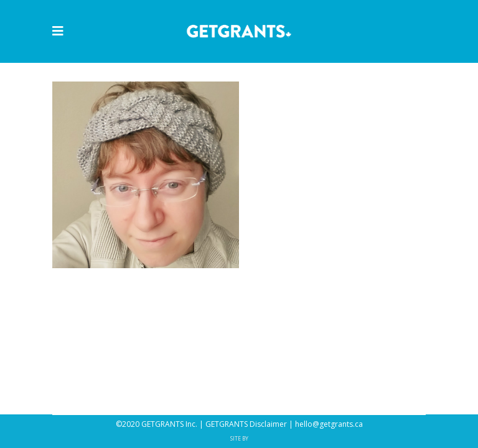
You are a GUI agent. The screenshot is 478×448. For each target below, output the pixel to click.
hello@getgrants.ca (329, 424)
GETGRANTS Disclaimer (246, 424)
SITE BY (239, 438)
